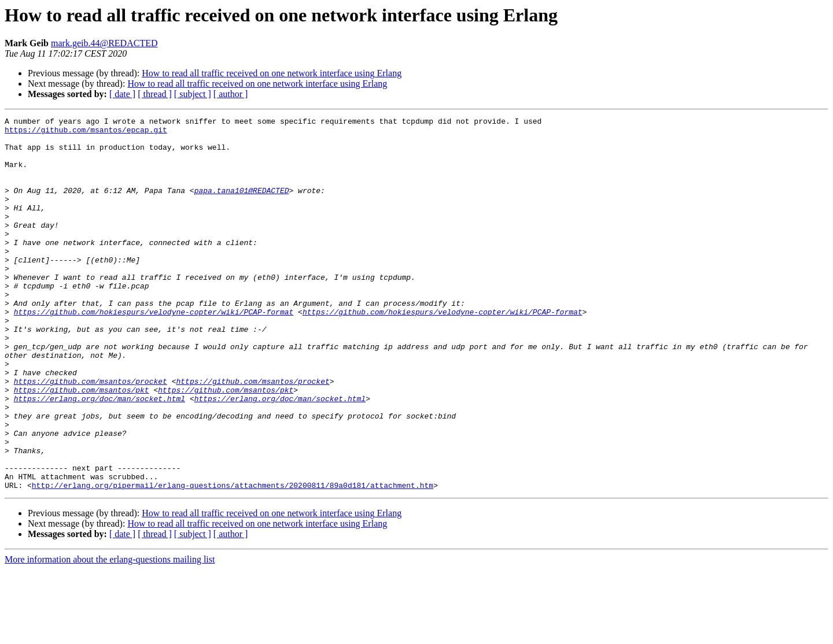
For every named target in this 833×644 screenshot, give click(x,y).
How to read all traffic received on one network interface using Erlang (272, 73)
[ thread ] (155, 94)
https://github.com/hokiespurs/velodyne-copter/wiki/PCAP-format (154, 351)
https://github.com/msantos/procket (91, 435)
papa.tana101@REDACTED (242, 206)
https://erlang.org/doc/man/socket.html (99, 456)
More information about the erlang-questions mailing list (110, 634)
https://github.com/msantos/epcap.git (86, 133)
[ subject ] (193, 94)
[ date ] (122, 94)
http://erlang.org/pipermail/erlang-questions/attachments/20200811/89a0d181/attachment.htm (233, 560)
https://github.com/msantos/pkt (82, 445)
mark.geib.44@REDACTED (104, 43)
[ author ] (231, 94)
